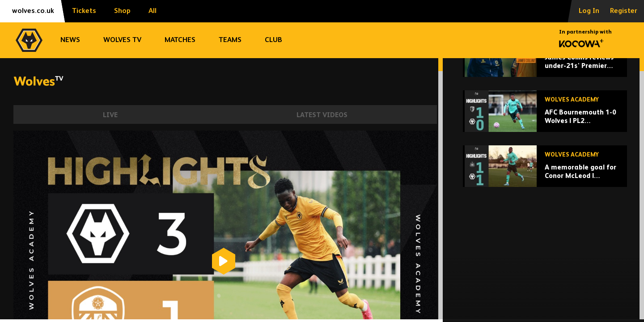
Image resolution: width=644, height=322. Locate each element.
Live (110, 115)
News (70, 40)
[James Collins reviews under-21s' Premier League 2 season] (545, 118)
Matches (180, 40)
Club (273, 40)
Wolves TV (122, 40)
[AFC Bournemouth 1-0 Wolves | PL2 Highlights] (545, 173)
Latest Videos (322, 115)
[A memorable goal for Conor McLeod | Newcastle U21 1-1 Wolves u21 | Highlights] (545, 228)
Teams (230, 40)
